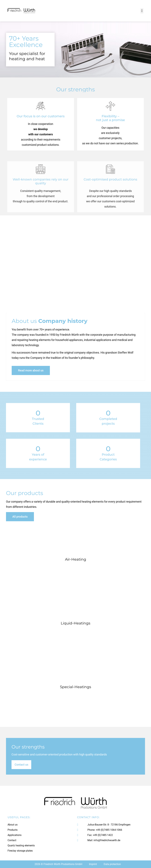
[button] (142, 11)
